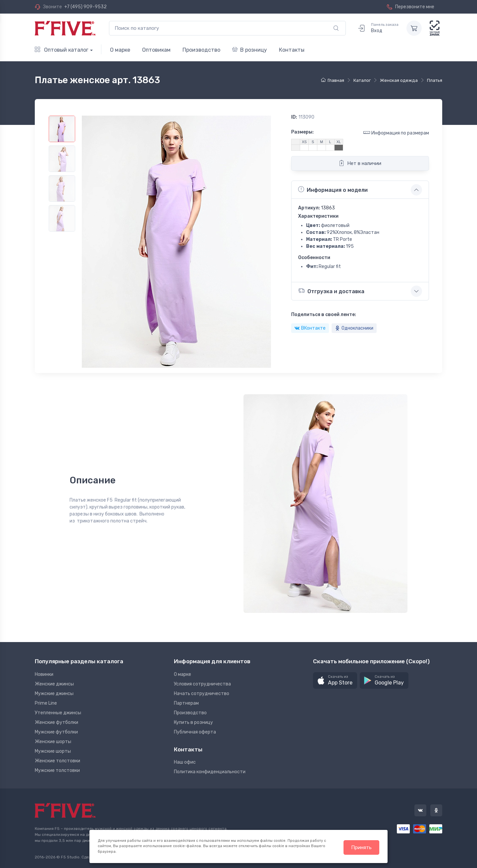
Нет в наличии (360, 163)
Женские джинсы (54, 684)
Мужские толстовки (57, 770)
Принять (361, 847)
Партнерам (186, 703)
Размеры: (302, 132)
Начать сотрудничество (202, 694)
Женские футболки (56, 722)
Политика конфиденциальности (210, 772)
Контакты (292, 50)
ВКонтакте (310, 328)
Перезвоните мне (411, 7)
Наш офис (185, 762)
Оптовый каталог (62, 50)
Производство (201, 50)
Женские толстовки (57, 761)
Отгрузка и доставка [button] (331, 291)
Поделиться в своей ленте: (324, 315)
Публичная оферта (195, 732)
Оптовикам (156, 50)
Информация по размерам (396, 133)
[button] (335, 681)
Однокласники (354, 328)
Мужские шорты (53, 751)
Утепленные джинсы (58, 713)
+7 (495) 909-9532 (85, 7)
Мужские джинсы (54, 694)
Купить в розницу (193, 722)
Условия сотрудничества (202, 684)
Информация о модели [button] (333, 190)
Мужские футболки (56, 732)
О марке (120, 50)
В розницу (250, 50)
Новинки (44, 674)
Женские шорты (53, 742)
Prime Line (46, 703)
